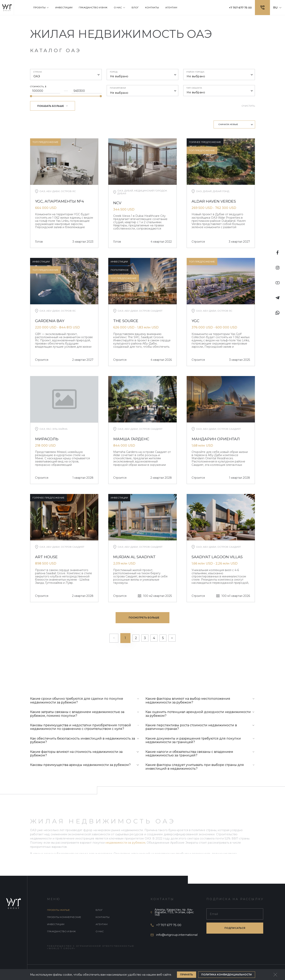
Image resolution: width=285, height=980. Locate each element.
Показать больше (53, 106)
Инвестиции (56, 925)
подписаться (235, 928)
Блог (99, 910)
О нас (100, 932)
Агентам (102, 925)
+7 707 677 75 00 (239, 8)
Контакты (103, 917)
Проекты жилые (58, 910)
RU (277, 8)
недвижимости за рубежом (125, 845)
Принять (187, 975)
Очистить (248, 106)
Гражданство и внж (61, 932)
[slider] (31, 96)
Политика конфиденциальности (227, 975)
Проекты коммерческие (64, 917)
